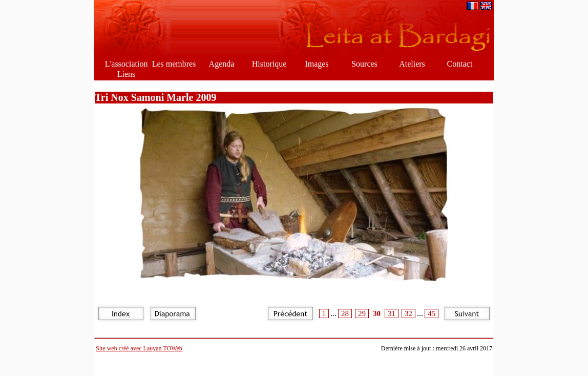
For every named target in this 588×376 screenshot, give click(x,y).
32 (408, 314)
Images (317, 64)
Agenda (222, 64)
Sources (364, 64)
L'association (127, 64)
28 (345, 314)
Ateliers (412, 64)
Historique (269, 64)
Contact (460, 64)
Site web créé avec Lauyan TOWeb (139, 348)
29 (362, 314)
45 (432, 314)
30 (377, 314)
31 (392, 314)
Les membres (174, 64)
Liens (127, 74)
